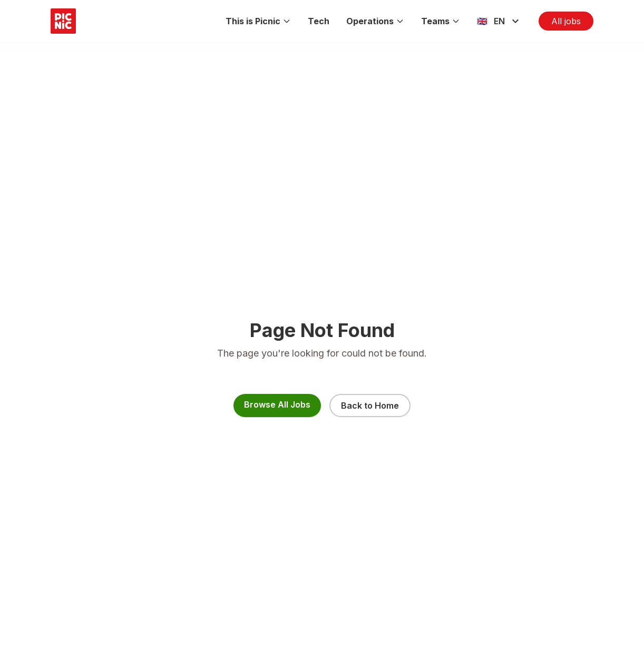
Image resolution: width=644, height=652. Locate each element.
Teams (441, 21)
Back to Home (370, 406)
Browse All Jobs (277, 404)
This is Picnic (258, 21)
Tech (319, 21)
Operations (375, 21)
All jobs (566, 21)
